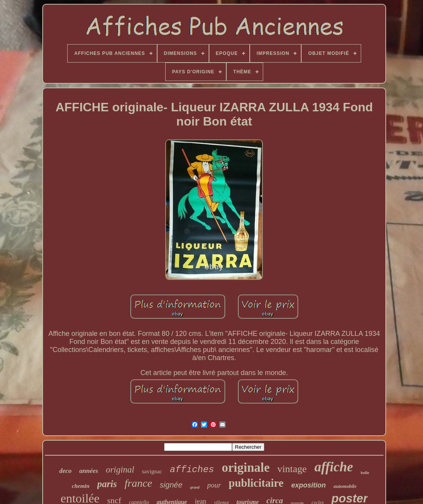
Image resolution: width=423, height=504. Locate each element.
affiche (333, 467)
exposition (309, 485)
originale (246, 468)
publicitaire (256, 483)
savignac (152, 471)
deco (65, 471)
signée (171, 485)
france (138, 483)
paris (107, 484)
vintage (292, 469)
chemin (81, 486)
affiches (192, 470)
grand (195, 487)
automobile (345, 486)
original (120, 470)
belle (365, 473)
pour (214, 485)
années (89, 471)
